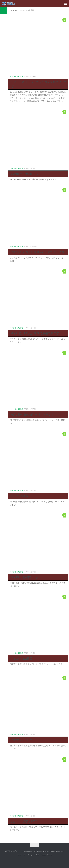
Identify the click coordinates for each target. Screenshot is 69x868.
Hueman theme (46, 855)
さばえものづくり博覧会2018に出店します (38, 252)
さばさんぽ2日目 (22, 659)
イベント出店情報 (16, 77)
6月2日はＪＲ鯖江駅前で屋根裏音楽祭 (35, 333)
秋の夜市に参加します (25, 174)
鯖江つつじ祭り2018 (24, 821)
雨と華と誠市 (20, 496)
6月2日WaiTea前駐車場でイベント (33, 415)
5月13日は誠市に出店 (25, 577)
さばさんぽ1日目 (22, 740)
